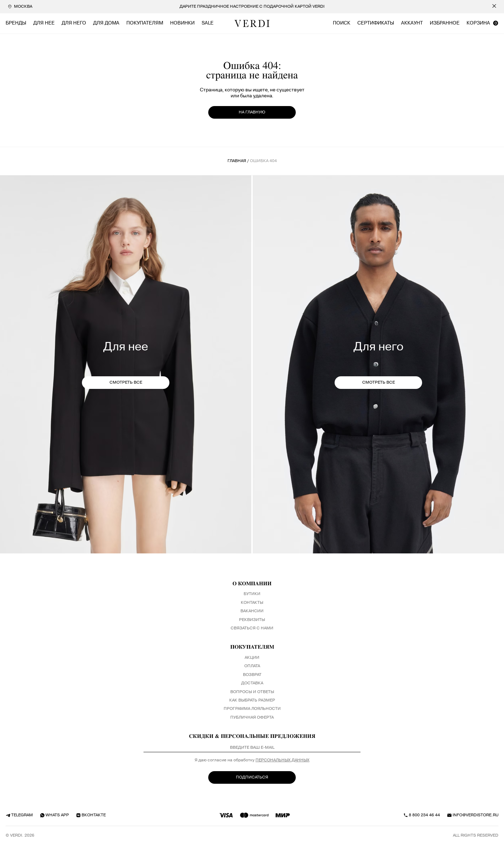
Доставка (252, 683)
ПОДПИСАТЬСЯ (252, 777)
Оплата (252, 666)
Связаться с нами (252, 628)
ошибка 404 (263, 161)
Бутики (252, 594)
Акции (252, 658)
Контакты (252, 603)
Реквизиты (252, 620)
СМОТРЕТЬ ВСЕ (126, 382)
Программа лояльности (252, 709)
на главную (252, 112)
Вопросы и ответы (252, 692)
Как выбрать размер (252, 700)
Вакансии (252, 611)
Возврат (252, 675)
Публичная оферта (252, 718)
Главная (237, 161)
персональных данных (282, 760)
